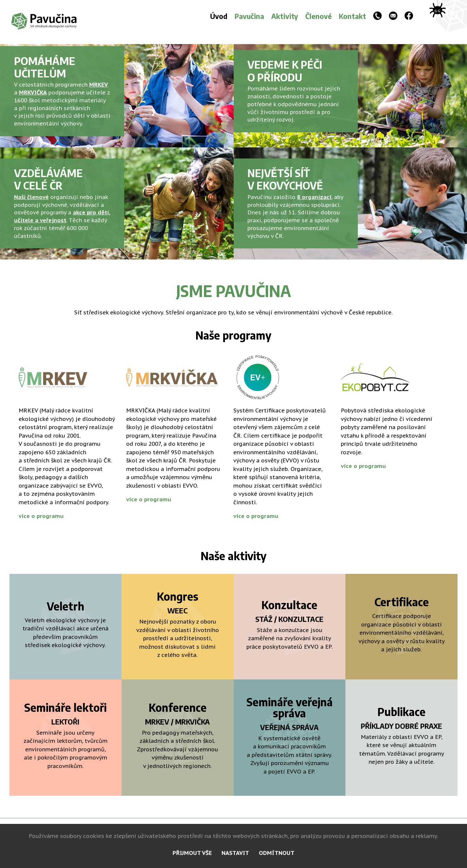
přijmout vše (192, 853)
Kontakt (352, 16)
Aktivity (285, 16)
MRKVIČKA (33, 92)
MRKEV (99, 85)
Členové (318, 16)
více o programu (41, 516)
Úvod (219, 16)
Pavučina (249, 16)
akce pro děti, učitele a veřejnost (62, 216)
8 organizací (314, 197)
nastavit (235, 853)
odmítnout (277, 853)
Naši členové (31, 197)
